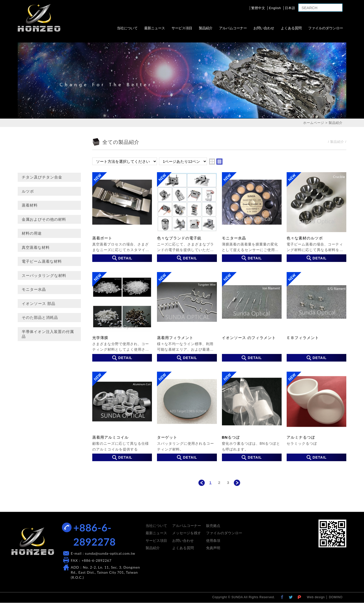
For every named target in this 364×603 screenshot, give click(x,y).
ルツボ (28, 191)
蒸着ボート (122, 217)
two (212, 162)
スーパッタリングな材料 (44, 275)
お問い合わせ (264, 28)
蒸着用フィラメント (187, 317)
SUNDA (39, 18)
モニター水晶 (34, 289)
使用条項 (213, 541)
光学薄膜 (122, 317)
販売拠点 (213, 526)
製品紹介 (206, 28)
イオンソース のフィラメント (252, 317)
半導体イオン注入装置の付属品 (48, 334)
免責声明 (213, 548)
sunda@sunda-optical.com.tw (110, 553)
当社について (127, 28)
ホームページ (314, 123)
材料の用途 (32, 233)
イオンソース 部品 (39, 304)
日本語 (290, 8)
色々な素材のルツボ (316, 217)
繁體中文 (258, 8)
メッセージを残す (187, 533)
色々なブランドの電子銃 (187, 217)
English (275, 8)
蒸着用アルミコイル (122, 416)
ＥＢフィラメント (316, 317)
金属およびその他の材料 (44, 219)
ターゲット (187, 416)
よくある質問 (291, 28)
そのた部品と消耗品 (40, 317)
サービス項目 (182, 28)
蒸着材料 (30, 205)
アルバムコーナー (233, 28)
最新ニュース (154, 28)
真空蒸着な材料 (36, 247)
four (219, 162)
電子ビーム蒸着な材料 (42, 261)
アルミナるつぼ (316, 416)
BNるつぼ (252, 416)
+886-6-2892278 (95, 535)
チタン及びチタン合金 (42, 177)
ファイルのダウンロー (326, 28)
